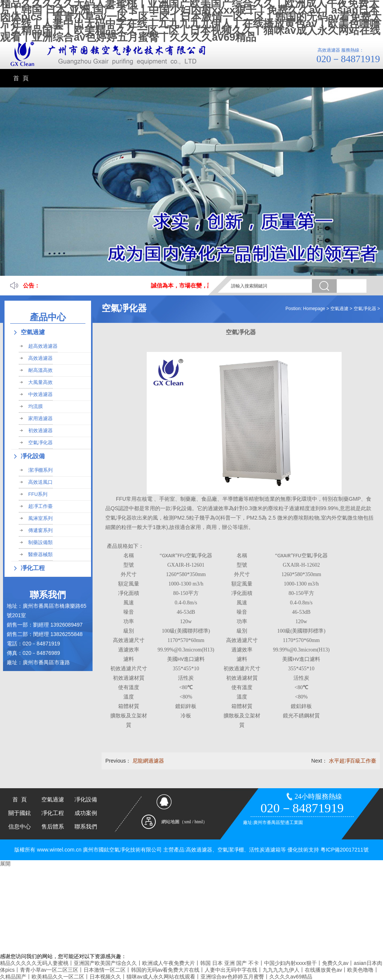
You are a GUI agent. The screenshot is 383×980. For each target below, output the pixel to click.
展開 (5, 864)
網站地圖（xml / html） (184, 822)
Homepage (314, 309)
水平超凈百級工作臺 (353, 761)
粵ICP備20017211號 (345, 850)
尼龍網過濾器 (148, 761)
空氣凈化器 (365, 309)
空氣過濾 (339, 309)
